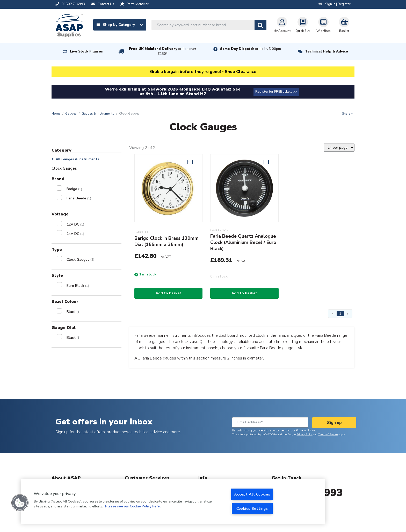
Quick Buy (303, 25)
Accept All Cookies (252, 494)
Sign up (334, 423)
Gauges (71, 114)
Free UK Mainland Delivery (163, 51)
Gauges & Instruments (98, 114)
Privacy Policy (304, 434)
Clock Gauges (80, 260)
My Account (282, 25)
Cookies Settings (252, 508)
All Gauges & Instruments (75, 159)
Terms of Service (328, 434)
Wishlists (324, 25)
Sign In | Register (335, 4)
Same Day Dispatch (251, 49)
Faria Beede (79, 198)
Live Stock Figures (86, 51)
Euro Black (78, 286)
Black (74, 312)
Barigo (74, 189)
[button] (20, 503)
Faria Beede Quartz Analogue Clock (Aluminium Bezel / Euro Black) (243, 242)
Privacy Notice (306, 430)
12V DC (75, 224)
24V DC (75, 234)
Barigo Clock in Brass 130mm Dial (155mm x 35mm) (166, 241)
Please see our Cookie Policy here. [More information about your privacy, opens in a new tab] (133, 507)
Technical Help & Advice (327, 51)
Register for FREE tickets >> (276, 92)
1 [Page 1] (340, 314)
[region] (173, 501)
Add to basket (168, 293)
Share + (347, 114)
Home (56, 114)
